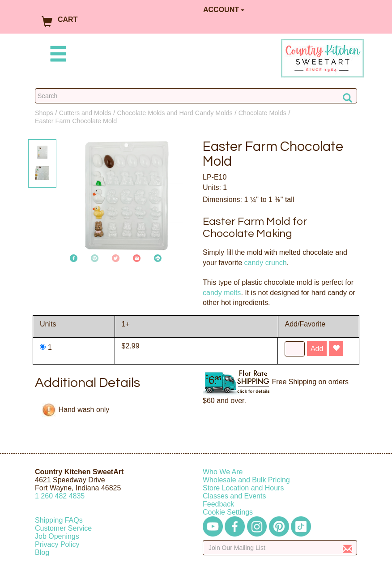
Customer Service (63, 528)
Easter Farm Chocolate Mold (76, 121)
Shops (44, 113)
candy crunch (265, 263)
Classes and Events (234, 496)
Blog (42, 552)
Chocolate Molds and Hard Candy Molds (175, 113)
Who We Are (223, 472)
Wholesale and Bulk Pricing (246, 480)
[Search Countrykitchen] (196, 96)
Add (317, 349)
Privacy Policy (57, 544)
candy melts (222, 293)
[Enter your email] (280, 548)
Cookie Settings (228, 512)
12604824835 (60, 496)
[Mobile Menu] (56, 55)
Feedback (218, 504)
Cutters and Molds (85, 113)
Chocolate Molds (262, 113)
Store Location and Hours (243, 488)
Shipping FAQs (59, 520)
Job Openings (57, 536)
